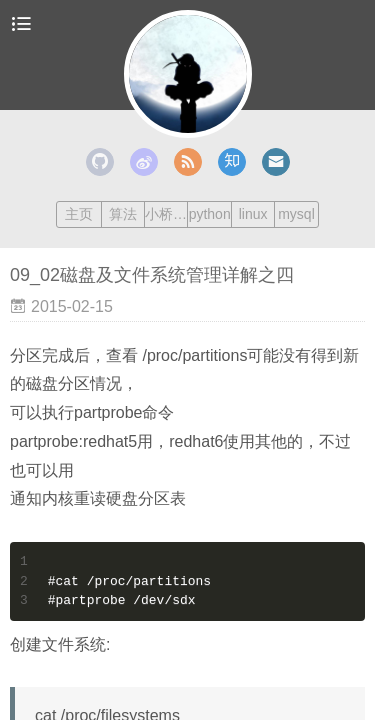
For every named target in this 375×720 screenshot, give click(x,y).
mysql (296, 214)
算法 (123, 214)
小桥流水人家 (166, 214)
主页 (79, 214)
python (210, 214)
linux (253, 214)
